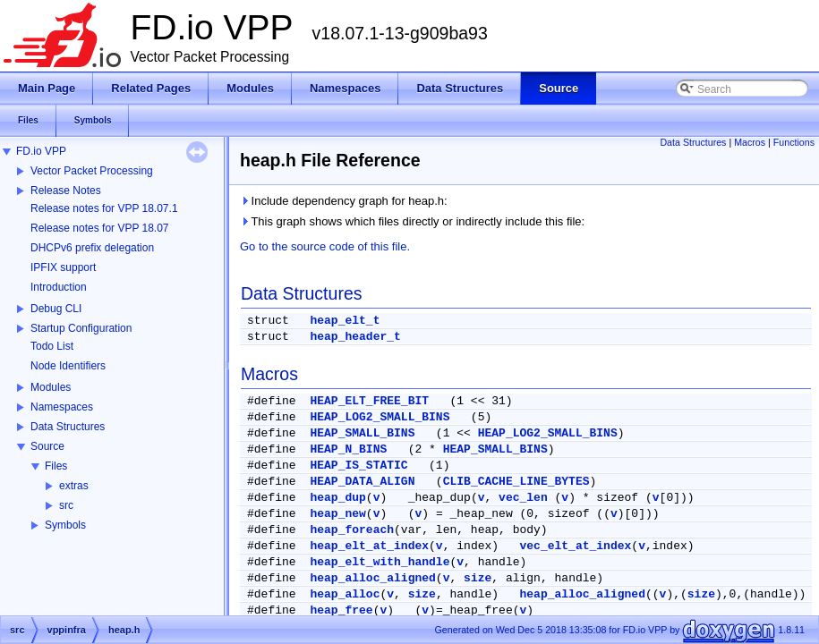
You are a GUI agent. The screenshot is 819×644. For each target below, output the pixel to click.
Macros (750, 142)
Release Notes (66, 191)
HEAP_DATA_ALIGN (362, 482)
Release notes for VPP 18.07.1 (104, 208)
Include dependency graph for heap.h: (344, 201)
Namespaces (62, 407)
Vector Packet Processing (92, 171)
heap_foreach (352, 530)
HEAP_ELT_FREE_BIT (369, 401)
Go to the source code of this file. (325, 246)
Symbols (65, 525)
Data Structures (68, 427)
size (478, 578)
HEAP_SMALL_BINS (362, 433)
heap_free (341, 610)
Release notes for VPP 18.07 (100, 228)
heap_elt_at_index (369, 546)
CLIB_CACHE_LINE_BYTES (516, 482)
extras (74, 486)
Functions (794, 142)
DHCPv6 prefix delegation (92, 248)
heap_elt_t (345, 321)
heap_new (337, 514)
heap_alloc (345, 594)
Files (56, 466)
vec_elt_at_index (576, 546)
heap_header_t (355, 337)
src (66, 505)
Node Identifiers (68, 366)
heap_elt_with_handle (380, 562)
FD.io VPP (41, 151)
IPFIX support (63, 267)
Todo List (52, 346)
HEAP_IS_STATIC (358, 466)
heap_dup (337, 498)
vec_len (523, 498)
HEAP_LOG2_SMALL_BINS (380, 417)
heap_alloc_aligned (372, 578)
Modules (51, 387)
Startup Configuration (81, 328)
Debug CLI (56, 309)
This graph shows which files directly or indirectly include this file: (412, 221)
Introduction (59, 287)
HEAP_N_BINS (348, 449)
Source (47, 446)
